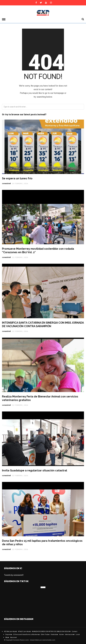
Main (7, 637)
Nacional (13, 637)
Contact (75, 632)
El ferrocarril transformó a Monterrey (26, 634)
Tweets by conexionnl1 (14, 575)
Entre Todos (45, 634)
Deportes (9, 634)
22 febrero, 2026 (20, 257)
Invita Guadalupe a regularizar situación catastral (35, 470)
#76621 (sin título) (24, 632)
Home (61, 634)
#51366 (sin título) (10, 632)
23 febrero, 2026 (20, 184)
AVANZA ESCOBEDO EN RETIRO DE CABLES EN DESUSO (51, 632)
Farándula (54, 634)
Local (78, 634)
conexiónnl (6, 184)
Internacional (70, 634)
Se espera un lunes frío (17, 178)
